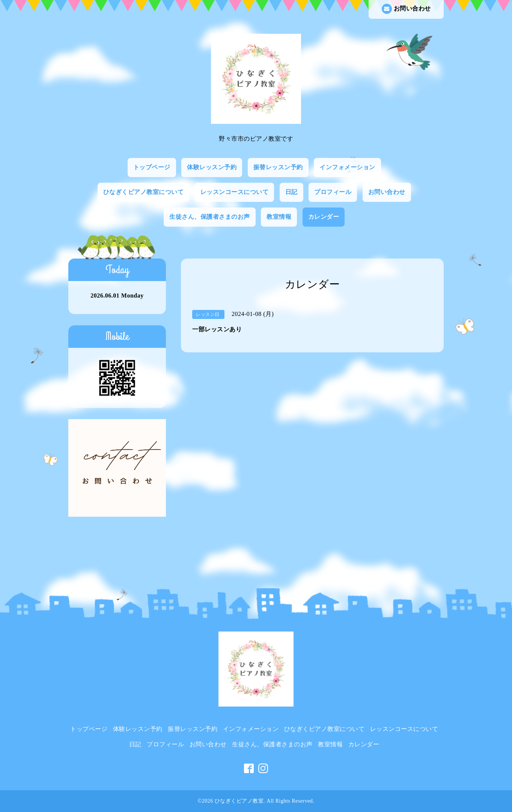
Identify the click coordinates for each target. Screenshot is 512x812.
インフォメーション (347, 167)
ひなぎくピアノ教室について (144, 192)
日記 (291, 192)
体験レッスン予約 (212, 167)
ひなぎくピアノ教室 (239, 801)
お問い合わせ (406, 9)
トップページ (152, 167)
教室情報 (279, 217)
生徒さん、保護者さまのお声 (210, 217)
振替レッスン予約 (278, 167)
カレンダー (324, 217)
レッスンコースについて (235, 192)
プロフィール (333, 192)
